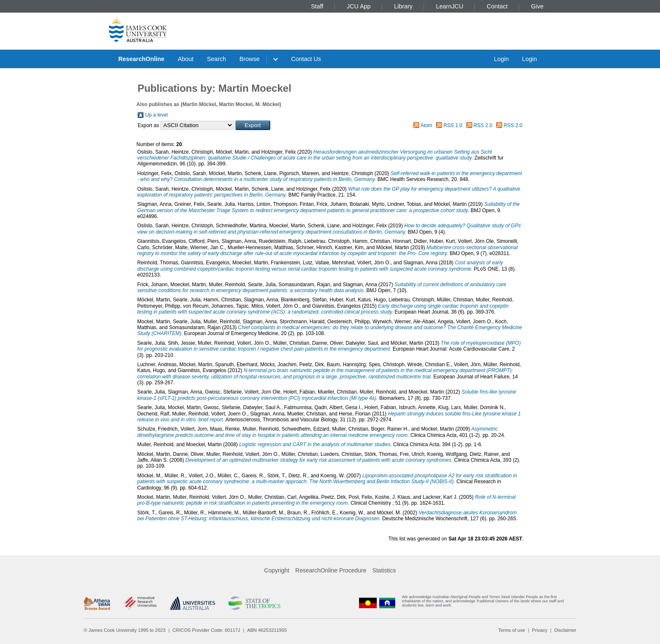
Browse (250, 59)
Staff (317, 6)
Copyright (277, 570)
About (186, 59)
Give (538, 6)
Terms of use (511, 630)
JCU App (359, 6)
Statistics (384, 570)
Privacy (540, 630)
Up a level (156, 115)
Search (216, 59)
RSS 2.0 (483, 125)
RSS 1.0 (453, 125)
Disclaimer (565, 630)
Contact (497, 6)
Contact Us (306, 59)
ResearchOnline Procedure (331, 570)
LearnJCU (450, 6)
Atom (426, 125)
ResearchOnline (141, 59)
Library (403, 6)
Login (501, 59)
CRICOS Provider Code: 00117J (206, 630)
